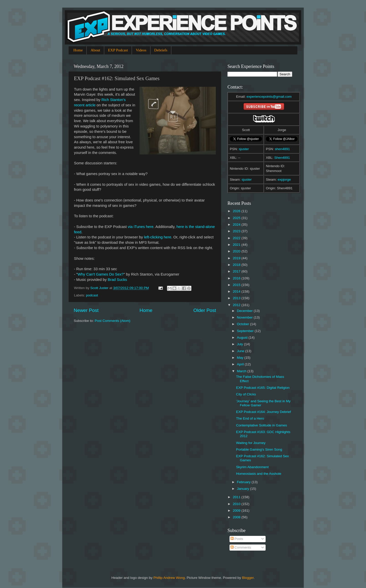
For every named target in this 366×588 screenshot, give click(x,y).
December (245, 311)
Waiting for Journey (251, 443)
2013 (237, 298)
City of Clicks (246, 394)
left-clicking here (158, 237)
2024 (237, 225)
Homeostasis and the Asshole (259, 474)
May (241, 358)
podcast (92, 295)
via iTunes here (141, 227)
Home (78, 50)
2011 (237, 497)
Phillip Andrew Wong (169, 578)
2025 (237, 218)
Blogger (248, 578)
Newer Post (86, 310)
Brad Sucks (117, 280)
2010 (237, 504)
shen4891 (282, 149)
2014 (237, 291)
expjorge (284, 180)
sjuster (244, 149)
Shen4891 (282, 158)
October (243, 324)
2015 (237, 285)
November (245, 317)
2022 (237, 238)
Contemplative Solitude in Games (262, 425)
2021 (237, 245)
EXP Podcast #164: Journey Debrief (264, 412)
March (242, 371)
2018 (237, 265)
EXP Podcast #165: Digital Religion (263, 388)
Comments (241, 547)
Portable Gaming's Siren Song (259, 449)
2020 (237, 251)
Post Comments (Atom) (113, 321)
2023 (237, 231)
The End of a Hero (250, 418)
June (241, 351)
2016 (237, 278)
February (244, 482)
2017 (237, 271)
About (95, 50)
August (243, 338)
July (240, 344)
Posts (237, 539)
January (243, 489)
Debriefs (161, 50)
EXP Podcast (118, 50)
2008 (237, 517)
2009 (237, 511)
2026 (237, 211)
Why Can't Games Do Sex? (101, 274)
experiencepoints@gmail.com (269, 97)
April (241, 364)
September (246, 331)
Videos (141, 50)
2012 (237, 305)
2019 (237, 258)
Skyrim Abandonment (252, 467)
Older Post (205, 310)
